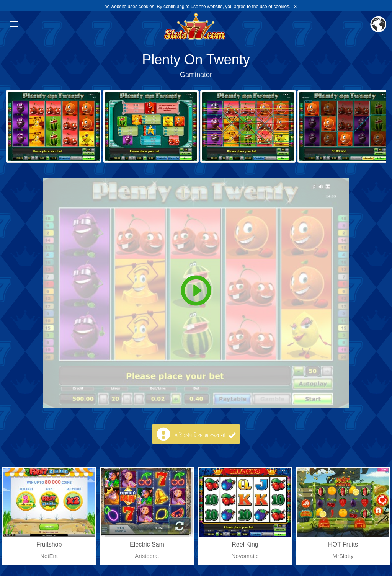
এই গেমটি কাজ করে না (205, 435)
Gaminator (196, 75)
